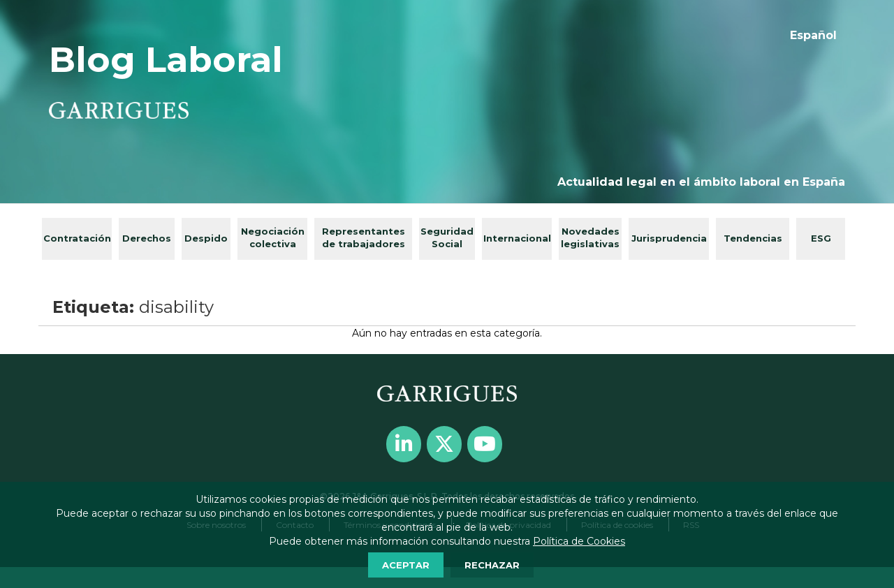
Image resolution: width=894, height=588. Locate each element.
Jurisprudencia (669, 238)
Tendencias (753, 238)
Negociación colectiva (273, 238)
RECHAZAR (492, 565)
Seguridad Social (447, 238)
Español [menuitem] (813, 35)
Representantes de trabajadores (364, 238)
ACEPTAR (406, 565)
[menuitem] (813, 36)
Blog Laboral (166, 60)
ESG (821, 238)
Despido (206, 238)
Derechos (147, 238)
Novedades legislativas (590, 238)
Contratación (77, 238)
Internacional (517, 238)
